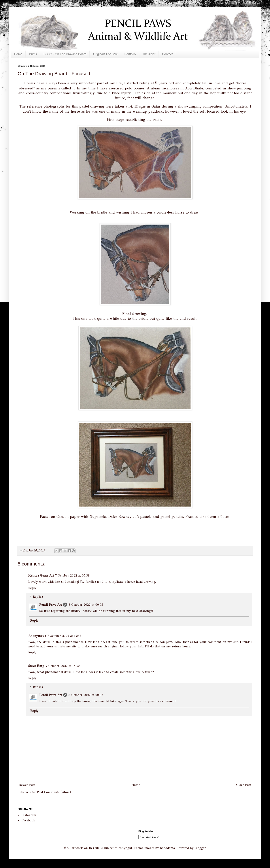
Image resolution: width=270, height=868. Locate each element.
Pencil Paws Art (51, 605)
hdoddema (167, 848)
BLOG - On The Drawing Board (65, 54)
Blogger (200, 848)
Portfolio (130, 54)
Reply (32, 588)
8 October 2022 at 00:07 (86, 695)
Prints (33, 54)
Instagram (29, 815)
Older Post (244, 785)
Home (18, 54)
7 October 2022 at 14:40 (63, 666)
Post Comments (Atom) (54, 792)
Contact (167, 54)
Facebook (28, 820)
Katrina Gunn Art (41, 576)
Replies (38, 597)
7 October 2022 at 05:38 (72, 576)
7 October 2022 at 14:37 (64, 636)
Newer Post (27, 785)
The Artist (149, 54)
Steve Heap (36, 666)
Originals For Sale (105, 54)
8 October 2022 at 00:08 (86, 605)
